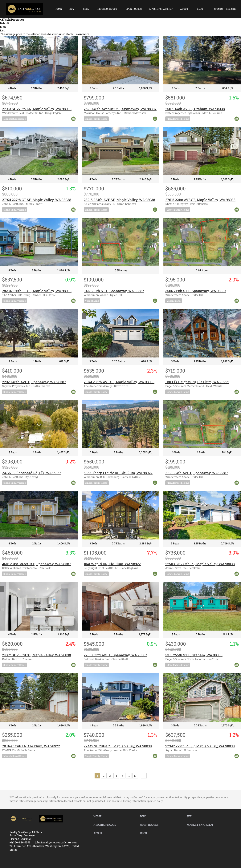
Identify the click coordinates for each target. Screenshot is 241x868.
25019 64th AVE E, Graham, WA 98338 (195, 109)
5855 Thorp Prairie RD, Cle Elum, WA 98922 (118, 473)
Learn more (82, 34)
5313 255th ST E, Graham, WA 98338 (194, 655)
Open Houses (134, 9)
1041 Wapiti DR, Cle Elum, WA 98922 (112, 564)
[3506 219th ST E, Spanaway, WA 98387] (202, 242)
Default (4, 23)
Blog (200, 9)
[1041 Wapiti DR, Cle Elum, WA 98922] (120, 515)
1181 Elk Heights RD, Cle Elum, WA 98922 (197, 382)
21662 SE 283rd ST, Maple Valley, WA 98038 (37, 655)
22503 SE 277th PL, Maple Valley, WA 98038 (200, 564)
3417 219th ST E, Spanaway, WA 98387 (114, 291)
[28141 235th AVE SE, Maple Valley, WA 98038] (120, 333)
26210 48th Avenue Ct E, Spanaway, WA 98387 (120, 109)
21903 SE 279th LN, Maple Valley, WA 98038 (37, 109)
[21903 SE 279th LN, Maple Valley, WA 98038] (39, 60)
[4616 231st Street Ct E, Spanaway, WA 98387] (39, 515)
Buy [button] (72, 9)
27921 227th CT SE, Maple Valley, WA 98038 (37, 200)
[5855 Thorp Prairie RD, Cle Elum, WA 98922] (120, 424)
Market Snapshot (161, 9)
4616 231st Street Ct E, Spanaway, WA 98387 (37, 564)
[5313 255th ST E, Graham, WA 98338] (202, 606)
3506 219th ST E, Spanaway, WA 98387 (196, 291)
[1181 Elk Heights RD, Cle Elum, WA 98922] (202, 333)
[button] (98, 817)
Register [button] (232, 9)
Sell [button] (86, 9)
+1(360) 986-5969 (20, 842)
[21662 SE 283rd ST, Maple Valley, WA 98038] (39, 606)
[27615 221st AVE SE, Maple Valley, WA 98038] (202, 151)
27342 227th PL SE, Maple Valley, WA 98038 (200, 746)
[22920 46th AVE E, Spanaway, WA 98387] (39, 333)
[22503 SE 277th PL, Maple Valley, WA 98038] (202, 515)
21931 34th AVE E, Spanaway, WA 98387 (197, 473)
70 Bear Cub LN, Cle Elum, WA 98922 (31, 746)
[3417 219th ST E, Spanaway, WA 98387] (120, 242)
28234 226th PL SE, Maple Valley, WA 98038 (37, 291)
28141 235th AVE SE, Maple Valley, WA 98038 (119, 382)
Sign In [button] (219, 9)
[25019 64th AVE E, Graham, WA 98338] (202, 60)
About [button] (184, 9)
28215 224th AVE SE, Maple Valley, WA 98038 (119, 200)
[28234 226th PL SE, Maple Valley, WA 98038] (39, 242)
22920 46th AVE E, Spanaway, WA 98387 (34, 382)
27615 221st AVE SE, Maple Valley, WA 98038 (200, 200)
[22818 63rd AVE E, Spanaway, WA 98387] (120, 606)
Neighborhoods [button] (107, 9)
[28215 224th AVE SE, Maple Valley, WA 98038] (120, 151)
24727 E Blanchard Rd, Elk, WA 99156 (32, 473)
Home (58, 9)
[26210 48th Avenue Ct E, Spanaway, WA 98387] (120, 60)
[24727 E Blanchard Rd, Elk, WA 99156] (39, 424)
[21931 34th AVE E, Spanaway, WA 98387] (202, 424)
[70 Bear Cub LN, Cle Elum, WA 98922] (39, 697)
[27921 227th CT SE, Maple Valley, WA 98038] (39, 151)
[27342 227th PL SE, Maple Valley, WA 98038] (202, 697)
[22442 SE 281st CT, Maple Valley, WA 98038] (120, 697)
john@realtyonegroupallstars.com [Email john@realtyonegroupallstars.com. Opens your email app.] (56, 842)
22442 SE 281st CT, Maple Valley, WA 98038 (118, 746)
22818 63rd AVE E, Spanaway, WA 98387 (115, 655)
